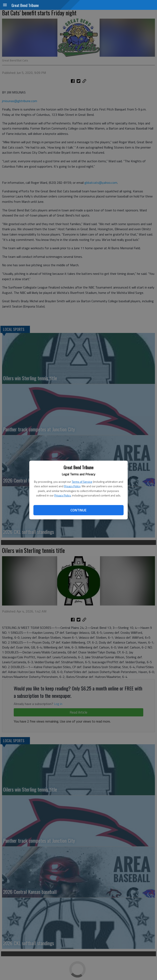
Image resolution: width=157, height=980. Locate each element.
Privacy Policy (72, 486)
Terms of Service (82, 482)
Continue (78, 510)
